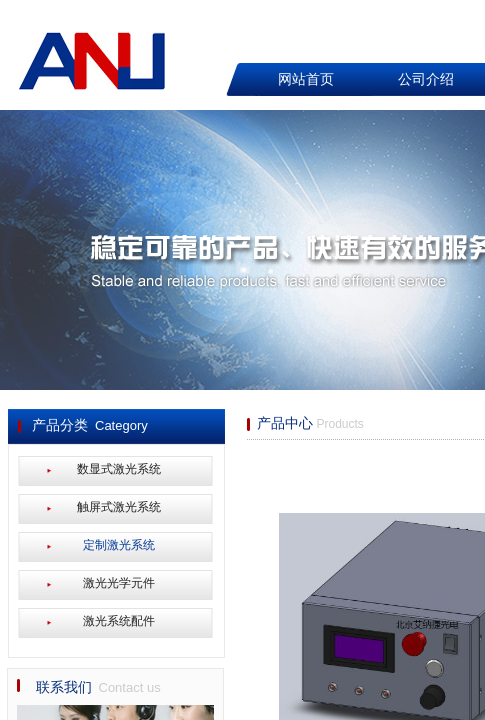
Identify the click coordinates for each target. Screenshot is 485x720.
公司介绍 (426, 79)
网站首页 (306, 79)
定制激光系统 (119, 545)
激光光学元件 (119, 583)
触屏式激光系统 (119, 507)
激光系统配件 (119, 621)
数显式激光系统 (119, 469)
